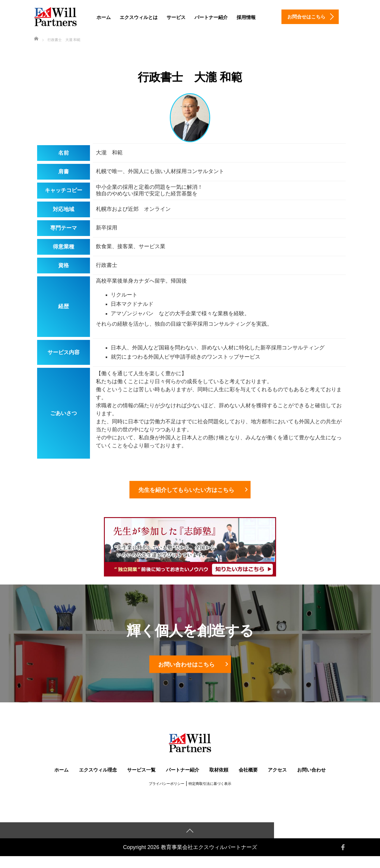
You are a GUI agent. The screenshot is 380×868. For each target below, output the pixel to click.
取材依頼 (219, 781)
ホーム (104, 17)
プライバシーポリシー (167, 795)
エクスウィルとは (139, 17)
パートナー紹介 (211, 17)
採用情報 (246, 17)
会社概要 (248, 781)
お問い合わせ (311, 781)
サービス (176, 17)
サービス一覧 (141, 781)
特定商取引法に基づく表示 (210, 795)
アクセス (277, 781)
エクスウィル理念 (98, 781)
